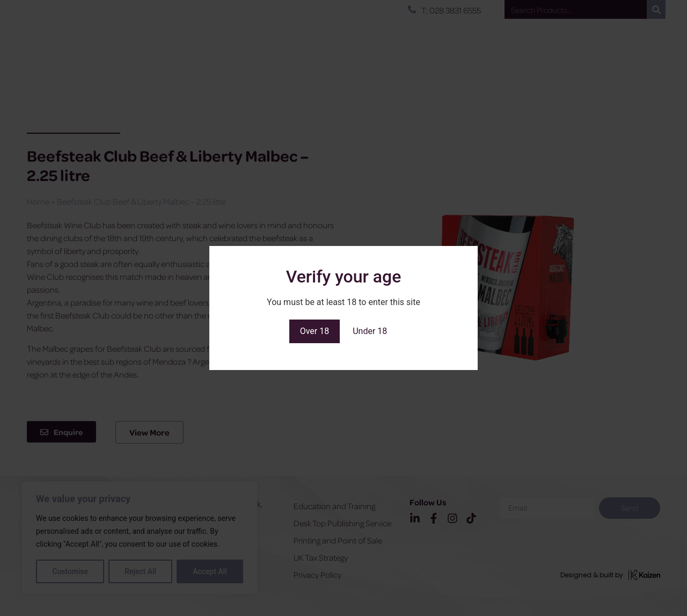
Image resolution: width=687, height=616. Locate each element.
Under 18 (370, 331)
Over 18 (315, 331)
